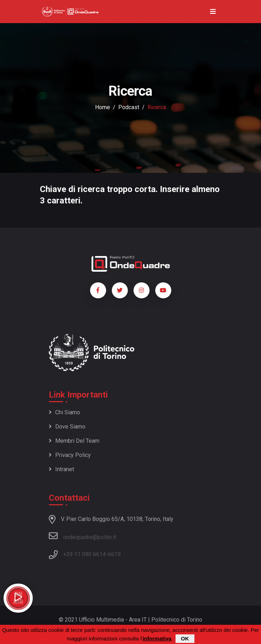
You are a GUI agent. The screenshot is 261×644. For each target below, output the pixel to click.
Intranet (61, 469)
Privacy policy (70, 455)
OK (185, 639)
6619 (114, 554)
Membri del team (74, 441)
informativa (157, 639)
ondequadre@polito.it (82, 536)
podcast (129, 107)
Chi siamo (64, 412)
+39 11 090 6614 (84, 554)
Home (103, 107)
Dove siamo (67, 427)
